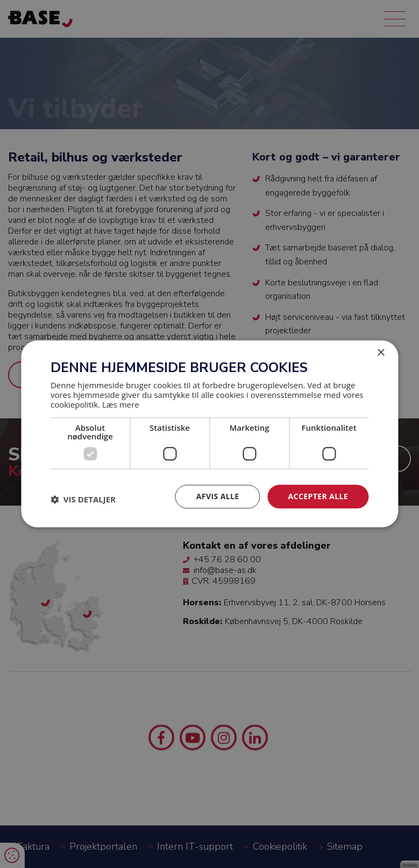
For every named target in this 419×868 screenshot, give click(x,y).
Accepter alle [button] (318, 496)
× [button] (381, 353)
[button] (83, 499)
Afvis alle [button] (218, 496)
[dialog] (209, 434)
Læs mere (121, 404)
